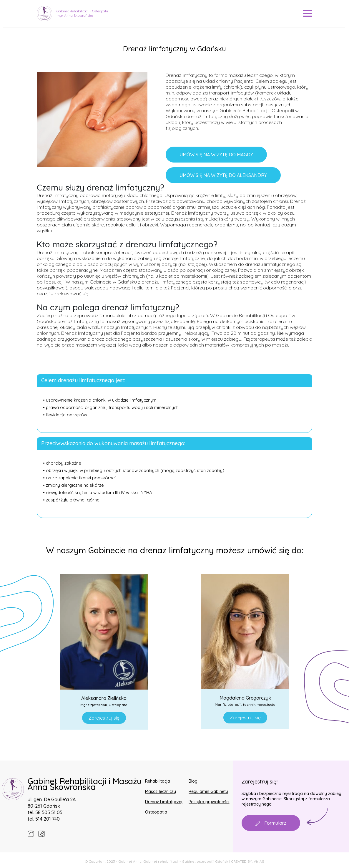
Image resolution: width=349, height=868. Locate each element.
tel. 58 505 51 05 (45, 812)
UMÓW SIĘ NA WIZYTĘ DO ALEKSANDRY (223, 175)
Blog (193, 781)
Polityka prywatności (209, 802)
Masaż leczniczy (161, 791)
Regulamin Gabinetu (208, 791)
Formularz (271, 823)
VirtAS (259, 861)
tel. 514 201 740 (44, 819)
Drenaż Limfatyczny (164, 802)
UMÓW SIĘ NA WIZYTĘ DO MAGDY (216, 155)
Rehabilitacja (158, 781)
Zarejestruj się (104, 718)
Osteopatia (156, 812)
